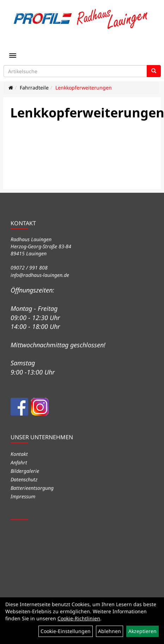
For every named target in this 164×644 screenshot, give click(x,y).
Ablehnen (110, 631)
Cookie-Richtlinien (79, 618)
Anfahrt (19, 462)
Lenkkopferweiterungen (84, 88)
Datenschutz (24, 479)
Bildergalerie (25, 471)
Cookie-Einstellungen (66, 631)
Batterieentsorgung (32, 488)
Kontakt (19, 454)
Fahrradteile (34, 88)
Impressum (23, 496)
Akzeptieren (142, 631)
